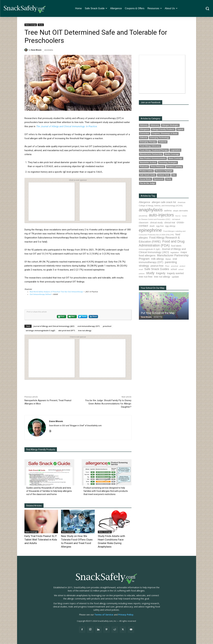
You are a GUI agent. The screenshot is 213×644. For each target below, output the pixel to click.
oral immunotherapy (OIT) (89, 326)
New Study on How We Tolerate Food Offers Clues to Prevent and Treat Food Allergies (78, 539)
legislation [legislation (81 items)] (175, 253)
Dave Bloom (36, 50)
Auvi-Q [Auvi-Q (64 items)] (178, 216)
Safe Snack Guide (148, 175)
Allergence (145, 129)
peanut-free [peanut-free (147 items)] (157, 266)
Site (174, 175)
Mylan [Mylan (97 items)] (168, 259)
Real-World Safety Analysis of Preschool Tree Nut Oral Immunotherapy (56, 292)
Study (41, 25)
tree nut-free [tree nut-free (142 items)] (146, 277)
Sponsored (159, 179)
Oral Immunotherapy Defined (40, 294)
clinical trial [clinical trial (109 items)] (170, 223)
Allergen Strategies (170, 125)
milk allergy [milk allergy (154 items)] (157, 259)
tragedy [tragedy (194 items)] (161, 273)
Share (93, 317)
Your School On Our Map (153, 288)
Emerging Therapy (148, 142)
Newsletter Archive (148, 162)
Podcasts (144, 167)
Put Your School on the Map (158, 313)
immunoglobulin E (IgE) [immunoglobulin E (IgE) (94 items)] (150, 249)
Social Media (145, 179)
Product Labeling (174, 167)
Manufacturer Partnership (151, 154)
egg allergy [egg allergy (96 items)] (170, 226)
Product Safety (146, 171)
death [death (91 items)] (152, 226)
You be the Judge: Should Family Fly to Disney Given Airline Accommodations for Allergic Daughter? (108, 404)
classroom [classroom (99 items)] (144, 223)
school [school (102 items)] (174, 269)
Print (61, 317)
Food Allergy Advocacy (150, 146)
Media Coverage (172, 154)
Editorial (144, 138)
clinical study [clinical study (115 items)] (156, 223)
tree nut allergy (85, 330)
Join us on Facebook (151, 102)
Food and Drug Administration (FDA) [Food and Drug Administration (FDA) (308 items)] (162, 243)
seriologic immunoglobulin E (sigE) (40, 330)
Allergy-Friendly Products (163, 129)
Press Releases (157, 167)
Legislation (175, 150)
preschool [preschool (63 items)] (175, 266)
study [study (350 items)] (150, 273)
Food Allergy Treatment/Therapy (154, 150)
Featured (163, 142)
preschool (107, 326)
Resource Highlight (164, 171)
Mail (72, 317)
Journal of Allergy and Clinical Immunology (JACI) (54, 326)
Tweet (83, 317)
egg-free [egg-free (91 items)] (160, 226)
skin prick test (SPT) (67, 330)
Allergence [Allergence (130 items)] (145, 202)
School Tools (164, 175)
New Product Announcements (153, 158)
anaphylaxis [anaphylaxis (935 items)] (151, 210)
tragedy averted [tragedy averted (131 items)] (175, 273)
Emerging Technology (159, 138)
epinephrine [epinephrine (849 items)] (150, 230)
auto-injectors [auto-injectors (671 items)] (161, 215)
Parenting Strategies (168, 162)
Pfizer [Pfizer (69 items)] (167, 266)
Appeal (180, 129)
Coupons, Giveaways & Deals (165, 133)
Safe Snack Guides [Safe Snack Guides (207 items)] (157, 269)
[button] (207, 9)
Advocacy (155, 125)
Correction (145, 133)
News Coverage (31, 25)
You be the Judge (147, 183)
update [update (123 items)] (175, 277)
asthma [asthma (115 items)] (168, 211)
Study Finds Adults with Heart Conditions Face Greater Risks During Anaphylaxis (114, 539)
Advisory (144, 125)
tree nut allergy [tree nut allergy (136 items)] (162, 277)
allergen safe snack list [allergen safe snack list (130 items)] (164, 202)
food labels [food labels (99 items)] (176, 246)
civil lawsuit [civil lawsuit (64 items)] (176, 219)
